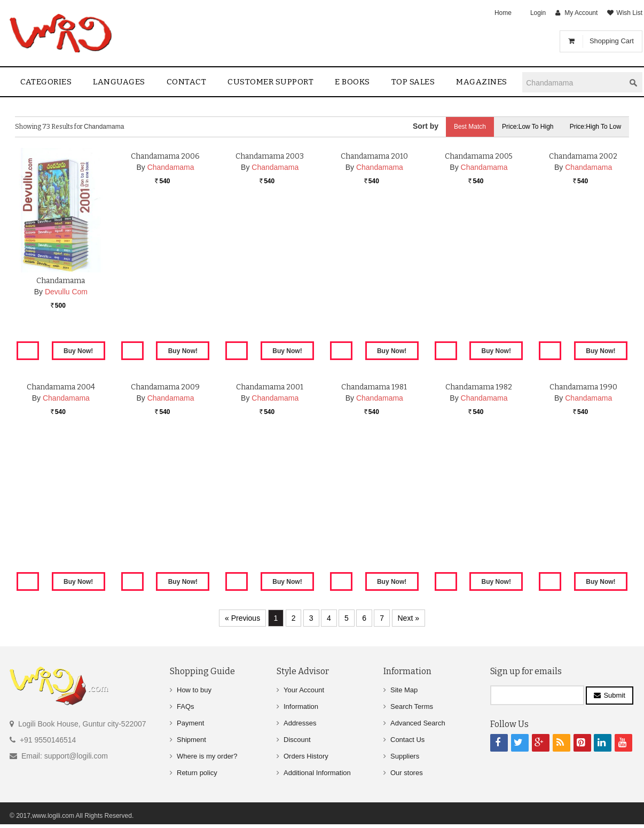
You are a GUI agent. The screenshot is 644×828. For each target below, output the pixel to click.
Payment (190, 723)
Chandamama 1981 (374, 511)
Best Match (469, 127)
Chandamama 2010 (374, 281)
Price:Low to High (528, 127)
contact (187, 82)
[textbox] (574, 83)
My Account (581, 13)
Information (301, 706)
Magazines (482, 82)
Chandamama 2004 (61, 511)
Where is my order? (207, 756)
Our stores (407, 773)
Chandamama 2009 (165, 511)
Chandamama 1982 (479, 511)
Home (503, 13)
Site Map (404, 690)
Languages (119, 82)
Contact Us (407, 740)
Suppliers (405, 756)
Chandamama (61, 281)
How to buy (194, 690)
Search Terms (412, 706)
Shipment (191, 740)
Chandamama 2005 (479, 281)
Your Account (304, 690)
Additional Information (317, 773)
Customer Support (270, 82)
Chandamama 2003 (270, 281)
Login (538, 13)
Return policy (197, 773)
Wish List (629, 13)
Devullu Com (66, 292)
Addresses (300, 723)
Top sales (413, 82)
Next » (409, 618)
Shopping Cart (612, 41)
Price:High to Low (596, 127)
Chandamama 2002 (583, 281)
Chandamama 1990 (583, 511)
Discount (297, 740)
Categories (46, 82)
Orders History (306, 756)
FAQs (186, 706)
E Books (352, 82)
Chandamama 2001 (270, 511)
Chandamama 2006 (165, 281)
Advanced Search (418, 723)
